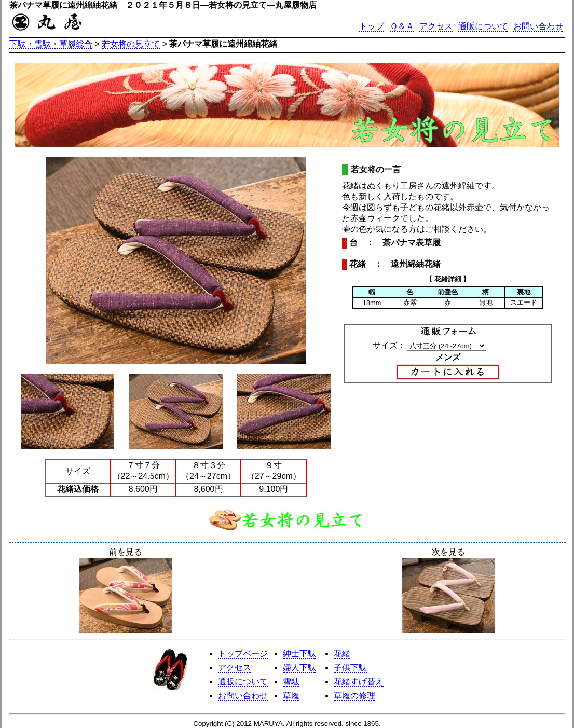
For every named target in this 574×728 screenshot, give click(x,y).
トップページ (243, 654)
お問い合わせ (538, 26)
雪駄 (291, 682)
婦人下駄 (299, 668)
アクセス (436, 26)
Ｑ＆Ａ (402, 26)
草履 (291, 696)
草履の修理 (354, 696)
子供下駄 (350, 668)
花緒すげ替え (359, 682)
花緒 (342, 654)
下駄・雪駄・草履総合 (51, 44)
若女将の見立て (131, 44)
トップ (372, 26)
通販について (483, 26)
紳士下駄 (299, 654)
